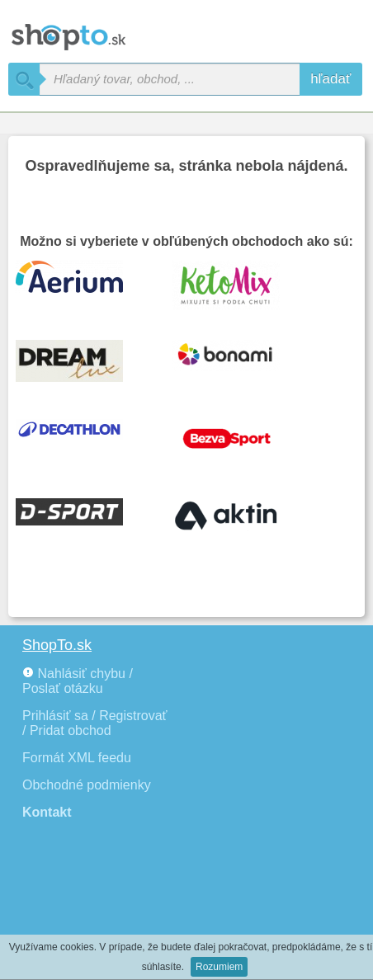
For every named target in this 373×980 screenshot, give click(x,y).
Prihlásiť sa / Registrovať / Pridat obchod (95, 723)
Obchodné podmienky (87, 785)
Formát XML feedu (77, 758)
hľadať (331, 79)
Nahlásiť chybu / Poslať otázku (78, 681)
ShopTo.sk (57, 645)
